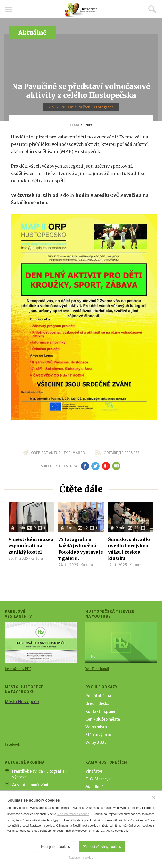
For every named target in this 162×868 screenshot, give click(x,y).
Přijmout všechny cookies (102, 847)
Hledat (152, 9)
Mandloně (95, 787)
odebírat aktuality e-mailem (58, 453)
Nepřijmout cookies (55, 847)
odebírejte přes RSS (122, 453)
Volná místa (96, 727)
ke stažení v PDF (18, 669)
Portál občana (98, 696)
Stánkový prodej (101, 735)
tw (96, 466)
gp (106, 466)
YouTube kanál (97, 669)
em (116, 466)
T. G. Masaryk (98, 779)
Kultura (86, 125)
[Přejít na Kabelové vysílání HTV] (41, 643)
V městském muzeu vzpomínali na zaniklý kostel (31, 546)
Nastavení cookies (81, 858)
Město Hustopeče (22, 702)
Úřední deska (97, 704)
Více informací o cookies (73, 814)
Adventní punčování (30, 785)
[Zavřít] (154, 798)
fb (85, 466)
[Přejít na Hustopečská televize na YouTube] (121, 643)
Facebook (13, 744)
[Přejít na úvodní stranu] (81, 10)
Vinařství (94, 771)
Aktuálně (32, 33)
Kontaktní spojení (101, 711)
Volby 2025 (96, 742)
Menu (9, 9)
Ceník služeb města (103, 719)
